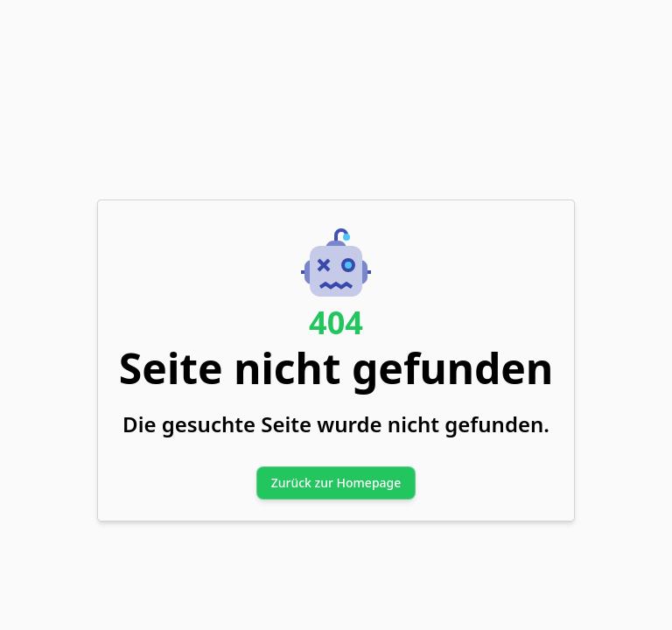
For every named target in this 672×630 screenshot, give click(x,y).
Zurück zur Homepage (336, 483)
